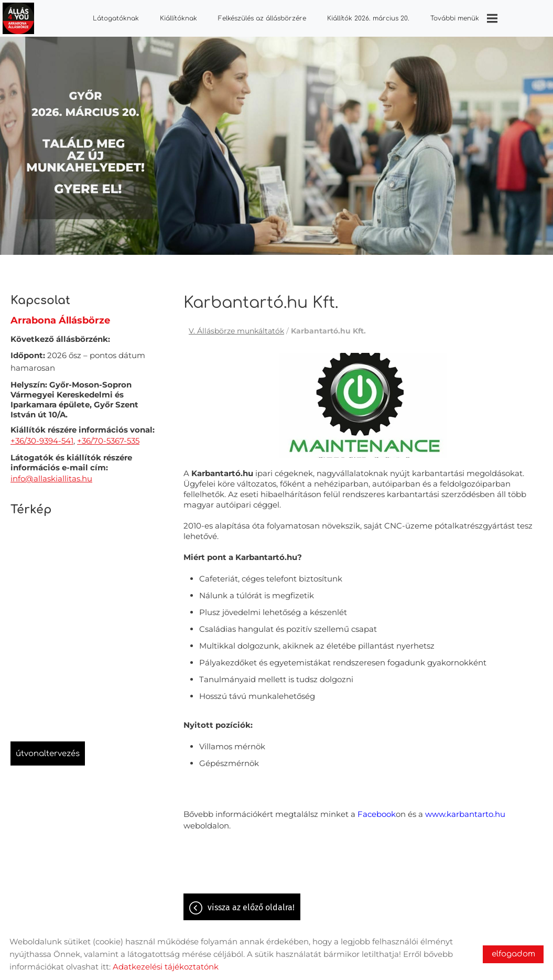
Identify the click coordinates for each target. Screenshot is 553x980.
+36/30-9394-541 (42, 435)
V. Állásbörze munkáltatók (236, 326)
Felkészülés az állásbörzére (262, 18)
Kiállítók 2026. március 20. (368, 18)
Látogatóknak (116, 18)
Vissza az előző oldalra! (251, 902)
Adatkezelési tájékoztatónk (166, 967)
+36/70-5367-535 (108, 435)
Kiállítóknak (178, 18)
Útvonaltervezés (48, 749)
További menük (463, 18)
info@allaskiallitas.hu (51, 473)
